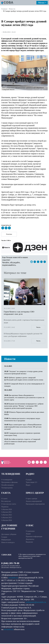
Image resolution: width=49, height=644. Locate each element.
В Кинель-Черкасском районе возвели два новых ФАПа (24, 414)
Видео (28, 486)
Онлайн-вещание (8, 486)
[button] (3, 73)
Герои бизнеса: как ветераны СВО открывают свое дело (19, 313)
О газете (4, 499)
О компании (30, 532)
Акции (28, 535)
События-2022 (7, 516)
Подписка (5, 507)
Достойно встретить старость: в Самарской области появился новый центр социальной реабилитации (22, 442)
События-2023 (7, 518)
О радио (29, 480)
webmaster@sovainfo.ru (36, 603)
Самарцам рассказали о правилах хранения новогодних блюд (22, 435)
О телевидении (7, 480)
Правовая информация (34, 537)
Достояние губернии (9, 528)
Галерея (4, 538)
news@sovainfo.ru (15, 566)
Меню (41, 3)
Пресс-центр (35, 494)
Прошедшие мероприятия (35, 505)
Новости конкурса (8, 543)
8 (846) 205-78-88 (10, 564)
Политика (9, 234)
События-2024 (7, 521)
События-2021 (7, 513)
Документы (30, 540)
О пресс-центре (32, 499)
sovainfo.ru (13, 578)
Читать (38, 328)
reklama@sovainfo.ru (15, 568)
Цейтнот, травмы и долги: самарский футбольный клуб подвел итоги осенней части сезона (24, 379)
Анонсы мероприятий (34, 502)
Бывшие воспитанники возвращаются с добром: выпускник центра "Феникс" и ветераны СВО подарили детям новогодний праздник (24, 407)
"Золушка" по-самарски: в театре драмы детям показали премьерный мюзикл (23, 373)
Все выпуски (6, 502)
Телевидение (11, 475)
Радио (30, 475)
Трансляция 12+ (32, 483)
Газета (6, 494)
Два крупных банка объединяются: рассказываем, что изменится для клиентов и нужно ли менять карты (24, 398)
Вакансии (29, 543)
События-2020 (7, 510)
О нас (30, 526)
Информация (6, 540)
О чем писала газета (9, 505)
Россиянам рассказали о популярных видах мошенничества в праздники (22, 420)
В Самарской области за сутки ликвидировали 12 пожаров (24, 385)
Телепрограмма (7, 488)
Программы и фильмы (9, 483)
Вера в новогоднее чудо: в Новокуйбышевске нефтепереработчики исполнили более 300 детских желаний (23, 427)
